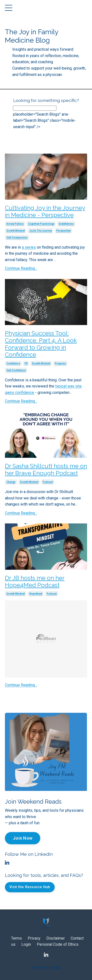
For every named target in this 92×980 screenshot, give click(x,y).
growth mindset (16, 231)
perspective (63, 231)
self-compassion (17, 237)
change (11, 482)
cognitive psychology (41, 224)
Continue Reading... (21, 268)
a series (29, 247)
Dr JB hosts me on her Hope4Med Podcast (35, 582)
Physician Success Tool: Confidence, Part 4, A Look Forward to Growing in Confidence (41, 344)
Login (26, 944)
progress (60, 363)
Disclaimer (56, 938)
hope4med (36, 594)
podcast (48, 482)
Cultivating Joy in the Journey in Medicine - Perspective (45, 212)
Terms (16, 938)
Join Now (23, 838)
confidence (13, 363)
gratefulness (66, 224)
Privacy (34, 938)
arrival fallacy (15, 224)
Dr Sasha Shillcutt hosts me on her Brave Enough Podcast (46, 470)
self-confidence (16, 370)
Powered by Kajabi (46, 968)
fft (26, 363)
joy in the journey (40, 231)
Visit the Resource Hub (30, 887)
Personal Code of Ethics (58, 944)
